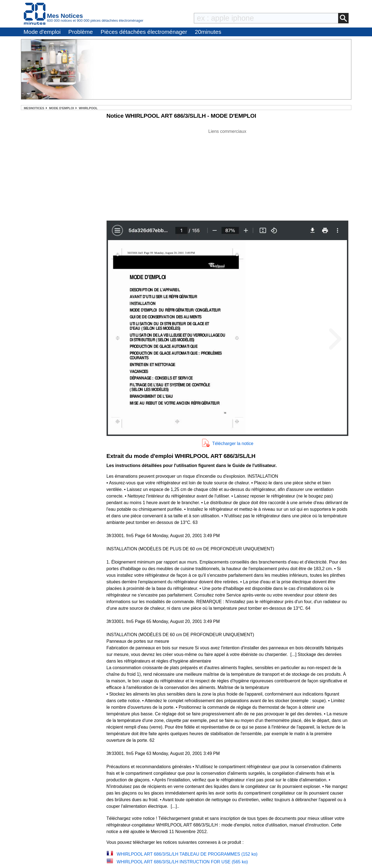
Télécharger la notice (233, 443)
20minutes (208, 32)
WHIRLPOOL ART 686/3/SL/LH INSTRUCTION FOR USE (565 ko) (182, 862)
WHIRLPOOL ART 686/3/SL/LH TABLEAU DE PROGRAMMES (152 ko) (187, 854)
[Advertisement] (227, 173)
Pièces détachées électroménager (144, 32)
